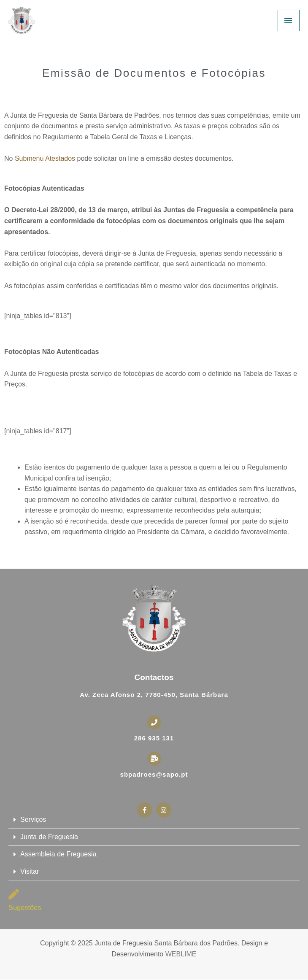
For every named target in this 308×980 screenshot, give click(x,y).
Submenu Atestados (45, 158)
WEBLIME (181, 954)
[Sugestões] (14, 894)
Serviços (33, 819)
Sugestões (25, 907)
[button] (154, 820)
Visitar (30, 871)
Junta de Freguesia (49, 837)
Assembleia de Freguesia (58, 854)
